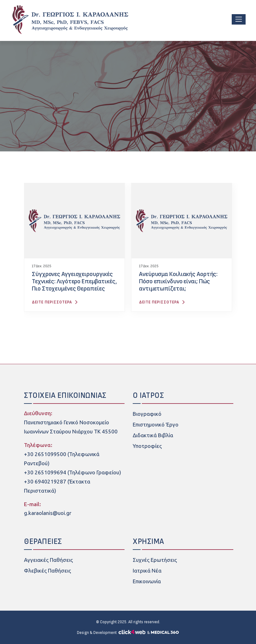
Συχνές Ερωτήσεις (155, 560)
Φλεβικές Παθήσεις (47, 571)
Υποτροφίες (147, 446)
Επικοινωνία (147, 581)
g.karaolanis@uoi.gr (48, 513)
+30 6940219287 (45, 482)
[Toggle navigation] (239, 19)
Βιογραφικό (147, 414)
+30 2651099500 (45, 454)
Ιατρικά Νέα (147, 571)
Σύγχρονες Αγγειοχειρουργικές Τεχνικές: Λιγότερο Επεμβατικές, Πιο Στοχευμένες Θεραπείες (74, 281)
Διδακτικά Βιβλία (153, 435)
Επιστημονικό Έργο (156, 425)
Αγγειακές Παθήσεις (48, 560)
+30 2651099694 (45, 472)
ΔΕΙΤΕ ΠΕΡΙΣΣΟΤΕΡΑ (56, 302)
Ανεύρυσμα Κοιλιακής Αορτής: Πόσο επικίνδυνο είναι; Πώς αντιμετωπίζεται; (178, 281)
